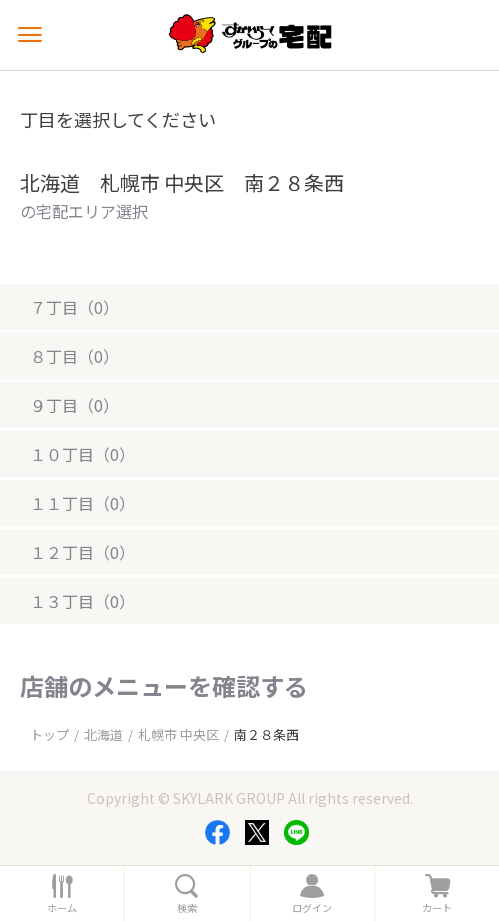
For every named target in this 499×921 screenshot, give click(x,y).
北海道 (103, 734)
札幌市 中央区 (178, 734)
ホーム (62, 908)
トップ (49, 734)
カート (437, 908)
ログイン (312, 908)
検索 (187, 908)
